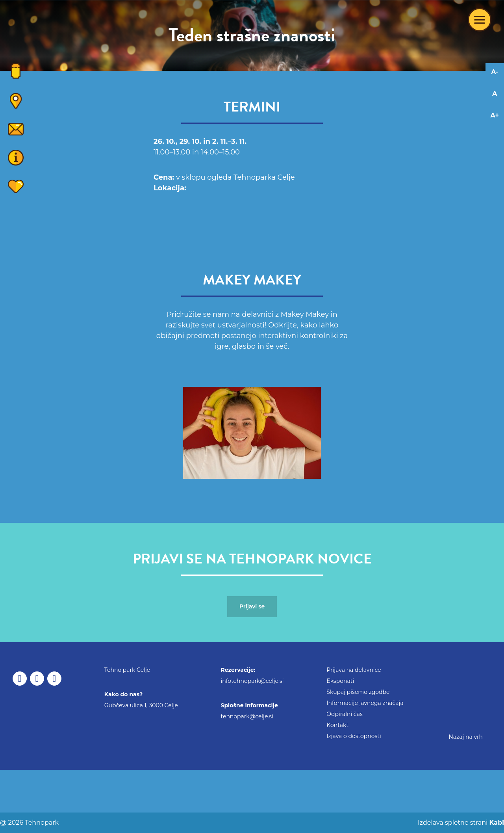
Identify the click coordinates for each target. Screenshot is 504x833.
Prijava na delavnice (354, 670)
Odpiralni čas (344, 714)
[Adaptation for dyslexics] (495, 134)
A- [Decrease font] (495, 72)
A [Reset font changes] (495, 94)
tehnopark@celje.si (247, 716)
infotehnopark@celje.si (252, 681)
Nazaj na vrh (466, 737)
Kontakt (337, 725)
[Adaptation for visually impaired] (495, 148)
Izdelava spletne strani (460, 823)
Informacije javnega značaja (365, 703)
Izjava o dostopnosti (354, 736)
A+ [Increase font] (495, 115)
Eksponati (340, 681)
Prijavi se (252, 606)
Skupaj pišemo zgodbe (358, 692)
